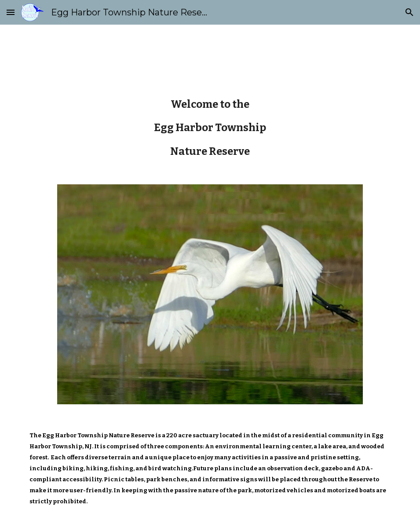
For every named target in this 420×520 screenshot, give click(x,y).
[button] (11, 12)
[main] (210, 128)
